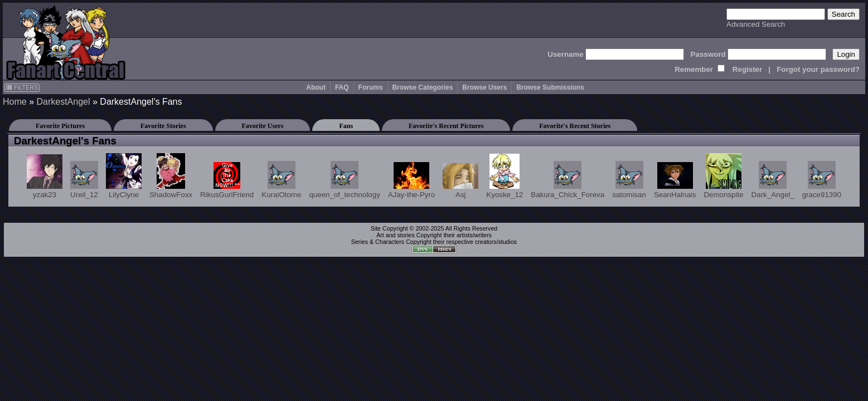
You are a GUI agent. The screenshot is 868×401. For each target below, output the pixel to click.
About (316, 87)
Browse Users (484, 87)
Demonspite (723, 176)
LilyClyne (124, 176)
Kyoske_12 (505, 176)
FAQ (342, 87)
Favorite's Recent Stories (575, 126)
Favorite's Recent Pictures (446, 126)
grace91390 (822, 180)
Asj (460, 181)
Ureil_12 (84, 180)
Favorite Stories (163, 126)
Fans (346, 126)
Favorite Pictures (60, 126)
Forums (371, 87)
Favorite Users (263, 126)
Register (747, 69)
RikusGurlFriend (227, 180)
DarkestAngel (63, 102)
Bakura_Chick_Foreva (568, 180)
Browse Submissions (550, 87)
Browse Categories (423, 87)
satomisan (629, 180)
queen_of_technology (344, 180)
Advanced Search (756, 24)
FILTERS (22, 87)
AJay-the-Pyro (411, 180)
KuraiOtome (281, 180)
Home (15, 102)
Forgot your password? (818, 69)
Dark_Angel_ (773, 180)
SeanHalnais (675, 180)
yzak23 (45, 177)
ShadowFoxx (171, 176)
